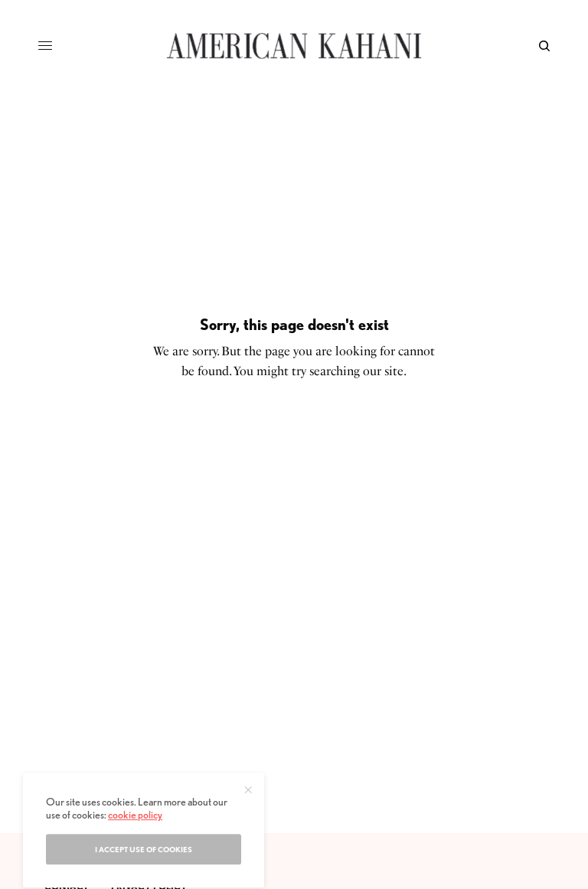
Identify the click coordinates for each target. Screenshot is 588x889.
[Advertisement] (294, 718)
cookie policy (135, 842)
